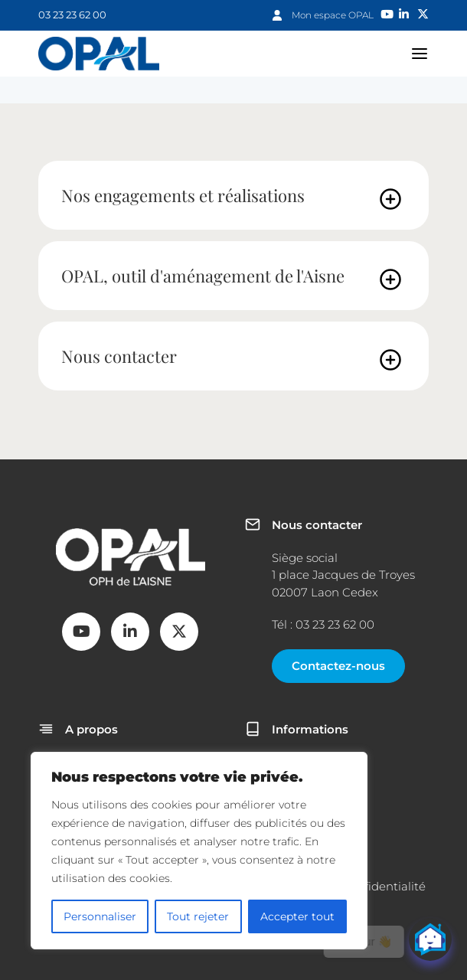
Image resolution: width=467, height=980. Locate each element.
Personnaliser (100, 916)
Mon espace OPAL (333, 15)
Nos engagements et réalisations (183, 195)
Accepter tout (297, 916)
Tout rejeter (198, 916)
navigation (420, 54)
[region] (199, 851)
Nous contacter (119, 356)
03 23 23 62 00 (72, 15)
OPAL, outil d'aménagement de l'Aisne (203, 276)
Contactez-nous (338, 666)
